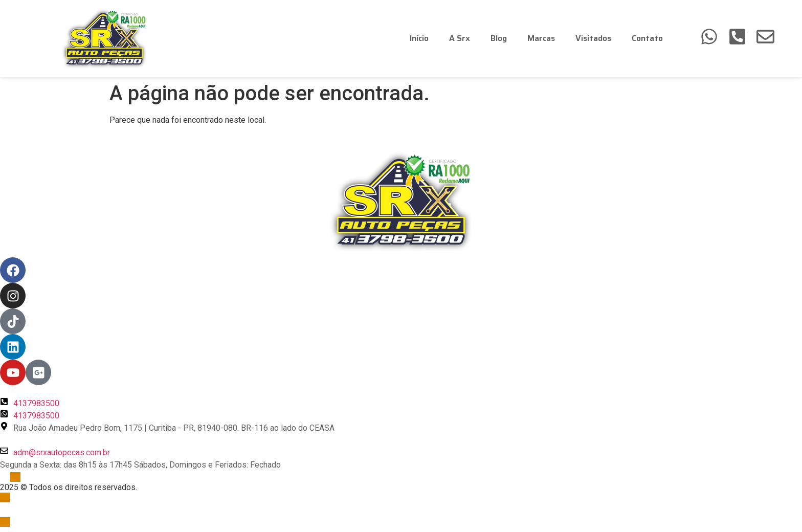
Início (419, 38)
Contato (647, 38)
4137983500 (36, 403)
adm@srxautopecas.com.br (62, 452)
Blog (499, 38)
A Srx (460, 38)
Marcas (541, 38)
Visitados (593, 38)
